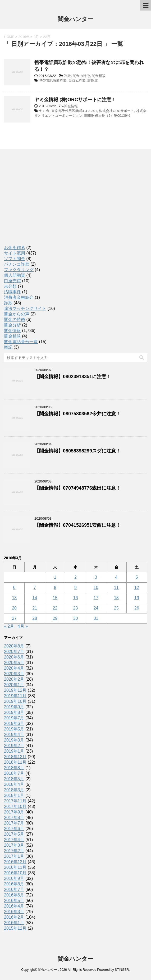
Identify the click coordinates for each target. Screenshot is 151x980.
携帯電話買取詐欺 (53, 81)
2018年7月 (14, 773)
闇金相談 (99, 76)
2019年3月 (14, 740)
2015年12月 (15, 928)
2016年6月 (14, 895)
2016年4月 (14, 906)
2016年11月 (15, 867)
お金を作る (15, 248)
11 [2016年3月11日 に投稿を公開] (116, 587)
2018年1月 (14, 795)
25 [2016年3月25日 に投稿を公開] (116, 608)
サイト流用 (15, 253)
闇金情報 (71, 106)
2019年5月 (14, 729)
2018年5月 (14, 779)
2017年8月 (14, 818)
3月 (36, 37)
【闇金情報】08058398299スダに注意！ (77, 451)
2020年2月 (14, 679)
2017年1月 (14, 856)
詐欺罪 (93, 81)
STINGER (122, 970)
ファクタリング (19, 270)
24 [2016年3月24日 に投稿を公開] (96, 608)
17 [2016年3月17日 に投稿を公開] (96, 598)
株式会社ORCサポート (116, 111)
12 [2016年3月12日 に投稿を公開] (137, 587)
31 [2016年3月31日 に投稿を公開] (96, 618)
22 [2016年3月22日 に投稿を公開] (55, 608)
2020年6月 (14, 657)
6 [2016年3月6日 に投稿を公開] (14, 587)
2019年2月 (14, 746)
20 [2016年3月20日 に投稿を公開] (14, 608)
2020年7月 (14, 652)
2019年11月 (15, 696)
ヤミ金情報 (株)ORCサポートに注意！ (75, 100)
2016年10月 (15, 873)
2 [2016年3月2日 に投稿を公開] (75, 577)
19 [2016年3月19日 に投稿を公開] (137, 598)
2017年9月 (14, 812)
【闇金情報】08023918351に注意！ (73, 377)
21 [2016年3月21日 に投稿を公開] (35, 608)
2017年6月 (14, 829)
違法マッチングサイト (25, 308)
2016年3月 (14, 912)
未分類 (10, 286)
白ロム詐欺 (77, 81)
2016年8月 (14, 884)
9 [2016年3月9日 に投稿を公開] (75, 587)
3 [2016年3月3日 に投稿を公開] (96, 577)
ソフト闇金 (15, 259)
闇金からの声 (17, 314)
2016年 (24, 37)
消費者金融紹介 (19, 297)
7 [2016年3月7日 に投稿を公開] (35, 587)
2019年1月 (14, 751)
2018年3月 (14, 790)
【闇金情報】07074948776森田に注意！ (77, 488)
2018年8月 (14, 768)
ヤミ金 (44, 111)
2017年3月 (14, 845)
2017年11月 (15, 801)
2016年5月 (14, 901)
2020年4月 (14, 668)
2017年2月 (14, 851)
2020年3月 (14, 674)
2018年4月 (14, 784)
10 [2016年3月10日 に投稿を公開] (96, 587)
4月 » (23, 626)
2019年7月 (14, 718)
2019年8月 (14, 712)
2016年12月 (15, 862)
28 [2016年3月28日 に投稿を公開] (35, 618)
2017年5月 (14, 834)
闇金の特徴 (81, 76)
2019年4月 (14, 735)
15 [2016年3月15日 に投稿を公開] (55, 598)
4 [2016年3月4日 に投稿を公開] (116, 577)
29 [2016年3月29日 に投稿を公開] (55, 618)
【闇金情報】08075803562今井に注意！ (77, 414)
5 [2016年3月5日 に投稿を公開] (137, 577)
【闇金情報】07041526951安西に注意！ (77, 525)
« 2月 (9, 626)
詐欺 (67, 76)
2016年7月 (14, 889)
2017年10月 (15, 806)
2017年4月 (14, 840)
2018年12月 (15, 757)
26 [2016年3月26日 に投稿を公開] (137, 608)
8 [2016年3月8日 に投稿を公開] (55, 587)
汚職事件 (12, 292)
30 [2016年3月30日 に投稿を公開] (76, 618)
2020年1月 (14, 685)
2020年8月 (14, 646)
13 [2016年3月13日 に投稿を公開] (14, 598)
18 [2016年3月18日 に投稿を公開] (116, 598)
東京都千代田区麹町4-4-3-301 (74, 111)
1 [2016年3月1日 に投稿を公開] (55, 577)
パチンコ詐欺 (17, 264)
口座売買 (12, 281)
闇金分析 (12, 325)
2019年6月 (14, 723)
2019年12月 (15, 690)
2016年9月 (14, 878)
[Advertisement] (44, 202)
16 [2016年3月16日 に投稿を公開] (76, 598)
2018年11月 (15, 762)
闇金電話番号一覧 (21, 342)
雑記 (8, 347)
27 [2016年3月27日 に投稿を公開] (14, 618)
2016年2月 (14, 917)
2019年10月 (15, 701)
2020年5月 (14, 663)
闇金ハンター (75, 20)
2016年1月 (14, 923)
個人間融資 (15, 275)
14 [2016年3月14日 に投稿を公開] (35, 598)
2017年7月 (14, 823)
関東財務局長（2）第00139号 (107, 116)
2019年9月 (14, 707)
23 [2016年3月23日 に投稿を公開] (76, 608)
